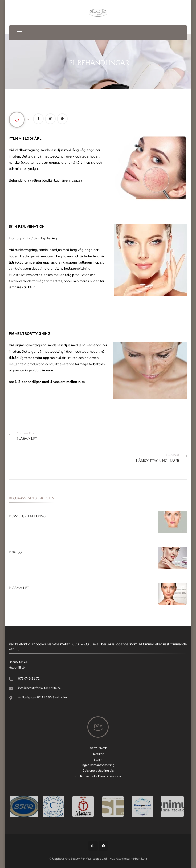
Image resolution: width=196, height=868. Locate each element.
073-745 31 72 (29, 678)
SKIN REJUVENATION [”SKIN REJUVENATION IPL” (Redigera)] (27, 227)
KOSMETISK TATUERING (27, 516)
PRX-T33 (15, 552)
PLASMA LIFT (19, 588)
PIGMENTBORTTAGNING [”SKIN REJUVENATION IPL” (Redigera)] (30, 334)
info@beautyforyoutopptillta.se (39, 688)
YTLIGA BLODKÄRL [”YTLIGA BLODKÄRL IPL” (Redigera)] (25, 139)
